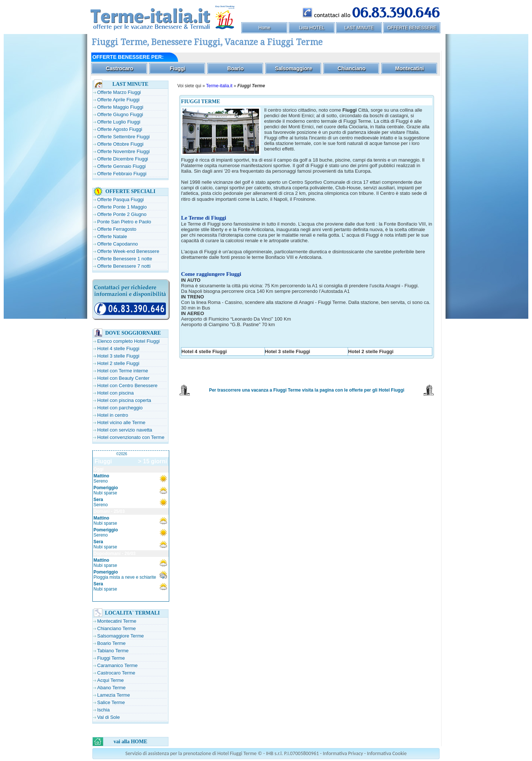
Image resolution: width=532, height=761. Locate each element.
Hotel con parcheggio (120, 408)
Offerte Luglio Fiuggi (119, 122)
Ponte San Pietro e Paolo (124, 222)
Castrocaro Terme (116, 673)
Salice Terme (111, 702)
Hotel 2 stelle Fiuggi (118, 363)
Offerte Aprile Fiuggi (118, 100)
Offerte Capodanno (117, 244)
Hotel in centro (113, 415)
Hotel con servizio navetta (125, 430)
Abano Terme (111, 688)
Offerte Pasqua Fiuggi (120, 199)
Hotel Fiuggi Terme (237, 753)
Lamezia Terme (114, 695)
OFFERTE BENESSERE (412, 28)
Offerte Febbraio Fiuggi (122, 174)
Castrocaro (120, 68)
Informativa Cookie (387, 753)
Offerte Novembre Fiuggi (123, 151)
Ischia (103, 710)
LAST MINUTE (359, 28)
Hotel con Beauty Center (123, 378)
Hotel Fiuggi (391, 390)
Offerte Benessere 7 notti (124, 266)
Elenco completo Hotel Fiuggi (128, 341)
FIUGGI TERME (201, 102)
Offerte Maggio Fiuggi (120, 107)
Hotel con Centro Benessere (127, 385)
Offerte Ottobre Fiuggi (120, 144)
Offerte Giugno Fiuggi (120, 114)
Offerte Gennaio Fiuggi (121, 166)
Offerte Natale (112, 236)
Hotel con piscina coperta (124, 400)
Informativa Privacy (343, 753)
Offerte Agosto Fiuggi (120, 129)
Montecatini (410, 68)
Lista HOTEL (312, 28)
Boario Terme (111, 643)
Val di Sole (108, 717)
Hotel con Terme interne (123, 371)
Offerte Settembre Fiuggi (123, 137)
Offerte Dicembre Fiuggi (123, 159)
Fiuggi (178, 68)
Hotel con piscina (115, 393)
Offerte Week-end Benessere (128, 251)
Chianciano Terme (117, 628)
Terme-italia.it (219, 86)
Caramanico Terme (117, 665)
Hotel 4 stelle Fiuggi (118, 349)
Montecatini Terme (117, 621)
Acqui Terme (110, 680)
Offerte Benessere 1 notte (125, 259)
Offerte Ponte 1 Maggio (122, 207)
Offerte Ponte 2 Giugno (122, 214)
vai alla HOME (131, 742)
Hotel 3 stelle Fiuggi (118, 356)
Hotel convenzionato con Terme (131, 437)
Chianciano (352, 68)
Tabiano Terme (113, 651)
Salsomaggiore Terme (120, 636)
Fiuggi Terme (111, 658)
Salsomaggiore (293, 68)
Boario (235, 68)
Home (264, 28)
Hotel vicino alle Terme (121, 422)
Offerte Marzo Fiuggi (119, 92)
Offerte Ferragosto (117, 229)
